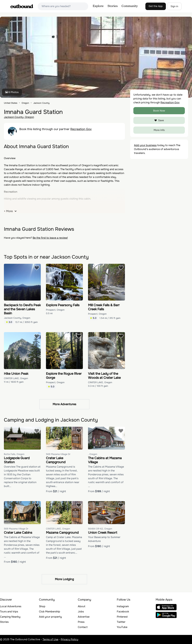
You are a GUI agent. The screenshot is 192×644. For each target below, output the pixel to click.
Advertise (84, 617)
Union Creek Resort (103, 533)
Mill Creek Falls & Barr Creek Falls (104, 307)
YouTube (122, 627)
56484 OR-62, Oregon (100, 529)
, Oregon (93, 454)
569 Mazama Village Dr (58, 454)
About (82, 606)
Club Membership (50, 612)
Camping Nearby (10, 617)
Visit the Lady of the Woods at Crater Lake (104, 376)
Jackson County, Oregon (19, 117)
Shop (42, 606)
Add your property (50, 617)
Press (81, 622)
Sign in (174, 6)
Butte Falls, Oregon (14, 454)
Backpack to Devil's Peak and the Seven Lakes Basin (22, 309)
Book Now (159, 111)
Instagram (123, 606)
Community (130, 6)
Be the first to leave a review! (50, 238)
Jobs (81, 612)
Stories (113, 6)
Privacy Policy (70, 639)
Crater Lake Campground (56, 460)
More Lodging (64, 579)
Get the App (156, 6)
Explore (98, 6)
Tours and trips (9, 612)
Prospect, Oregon (55, 310)
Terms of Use (50, 639)
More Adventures (64, 404)
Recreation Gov (81, 129)
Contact (83, 627)
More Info (159, 130)
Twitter (121, 622)
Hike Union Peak (16, 374)
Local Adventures (11, 606)
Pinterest (122, 617)
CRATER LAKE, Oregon (16, 378)
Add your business (145, 145)
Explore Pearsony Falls (63, 305)
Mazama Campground (62, 533)
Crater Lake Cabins (18, 533)
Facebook (123, 612)
